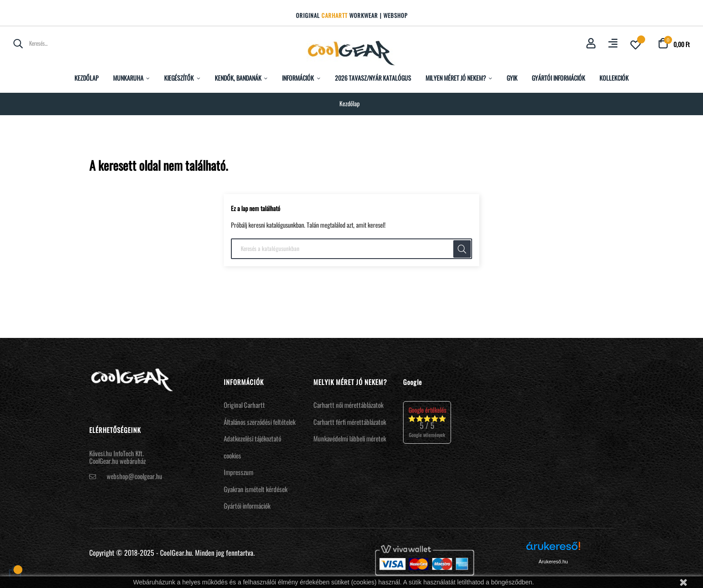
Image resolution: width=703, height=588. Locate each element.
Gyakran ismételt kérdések (256, 489)
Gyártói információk (247, 506)
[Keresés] (351, 249)
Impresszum (239, 472)
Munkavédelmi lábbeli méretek (350, 438)
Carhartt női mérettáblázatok (348, 405)
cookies (232, 455)
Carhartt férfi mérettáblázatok (350, 422)
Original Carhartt (244, 405)
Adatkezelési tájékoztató (252, 438)
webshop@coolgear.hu (135, 476)
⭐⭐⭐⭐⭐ (427, 422)
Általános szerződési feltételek (260, 422)
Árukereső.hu (553, 562)
